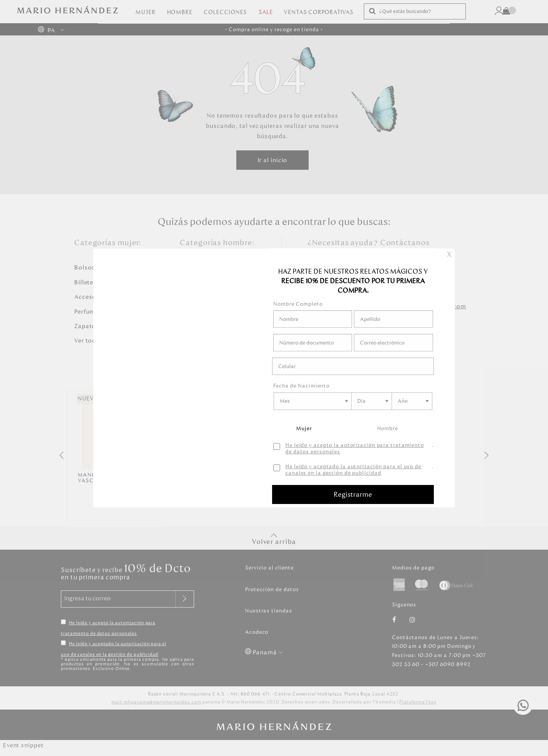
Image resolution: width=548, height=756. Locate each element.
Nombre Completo (298, 304)
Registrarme (353, 494)
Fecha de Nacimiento (301, 386)
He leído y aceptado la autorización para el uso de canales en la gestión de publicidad (353, 470)
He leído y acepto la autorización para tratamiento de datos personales (355, 449)
